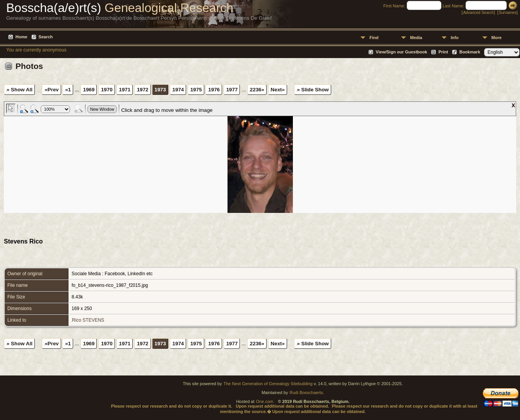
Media (416, 38)
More (496, 38)
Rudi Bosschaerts (306, 393)
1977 (232, 90)
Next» (278, 90)
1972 (143, 90)
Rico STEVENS (88, 320)
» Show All (20, 90)
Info (455, 38)
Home (21, 37)
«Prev (51, 90)
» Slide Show (313, 90)
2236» (257, 90)
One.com (265, 401)
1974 (178, 90)
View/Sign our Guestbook (401, 52)
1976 (214, 90)
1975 (196, 90)
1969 (89, 90)
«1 (68, 90)
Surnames (508, 13)
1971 (125, 90)
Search (46, 37)
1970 (107, 90)
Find (374, 38)
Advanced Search (478, 13)
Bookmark (470, 52)
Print (443, 52)
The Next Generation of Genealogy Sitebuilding (268, 384)
